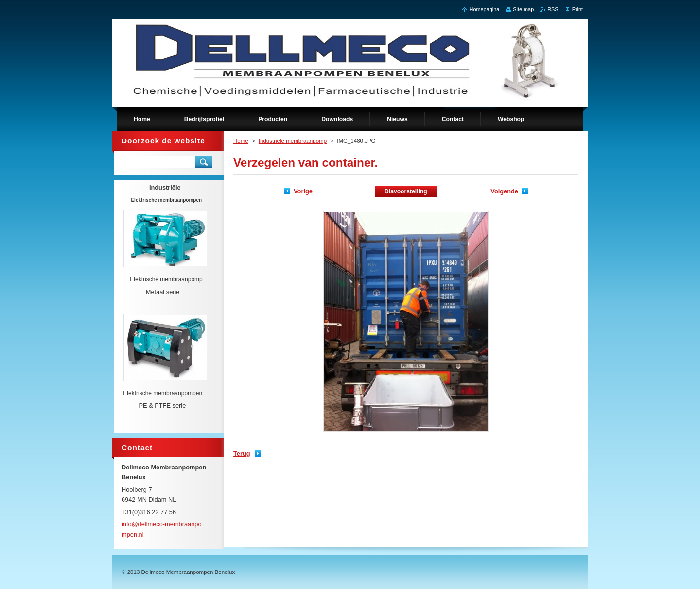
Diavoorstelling (406, 191)
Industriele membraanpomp (293, 141)
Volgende (504, 191)
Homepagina (485, 9)
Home (241, 141)
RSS (553, 9)
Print (577, 9)
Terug (242, 454)
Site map (523, 9)
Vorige (303, 191)
